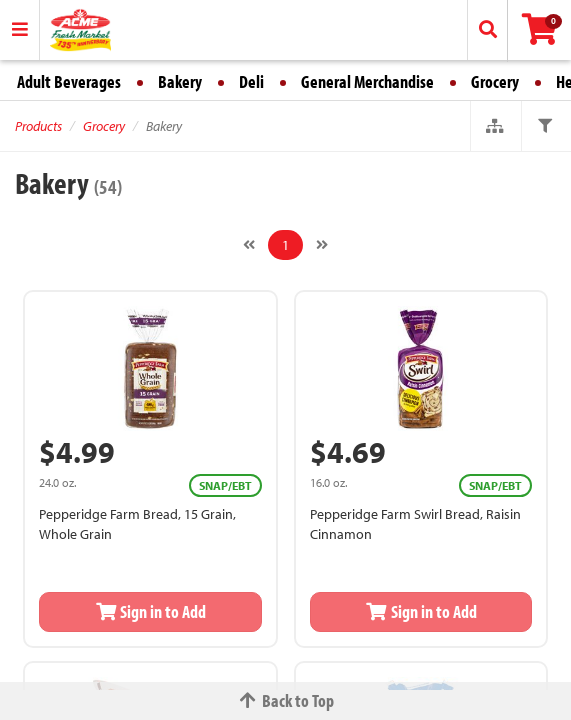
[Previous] (249, 245)
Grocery (495, 81)
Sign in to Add (151, 611)
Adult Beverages (69, 81)
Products (38, 126)
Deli (251, 81)
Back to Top (286, 700)
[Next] (322, 245)
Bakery (180, 81)
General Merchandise (367, 81)
